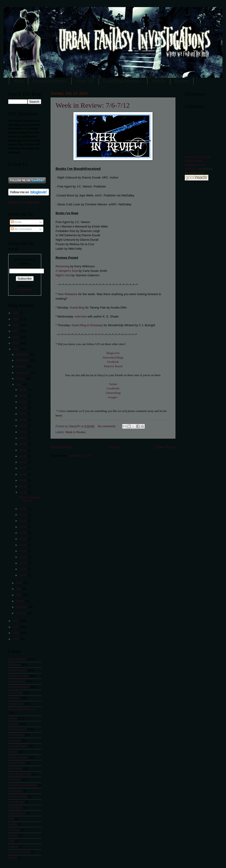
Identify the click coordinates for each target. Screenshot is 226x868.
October (21, 367)
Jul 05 (23, 551)
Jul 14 (23, 486)
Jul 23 (23, 438)
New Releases (67, 294)
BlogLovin (113, 353)
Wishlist (159, 81)
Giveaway (14, 665)
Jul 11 (23, 515)
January (21, 613)
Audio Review (17, 813)
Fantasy (13, 724)
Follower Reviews (19, 852)
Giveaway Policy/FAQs (22, 785)
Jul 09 (23, 527)
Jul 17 (23, 468)
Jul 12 (23, 509)
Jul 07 (23, 539)
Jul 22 (23, 444)
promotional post (19, 687)
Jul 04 (23, 557)
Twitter (113, 384)
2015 (16, 343)
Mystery (13, 835)
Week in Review (75, 432)
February (22, 607)
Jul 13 (23, 493)
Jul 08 (23, 533)
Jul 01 (23, 575)
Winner (13, 718)
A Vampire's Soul (67, 271)
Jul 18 (23, 462)
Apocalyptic (15, 791)
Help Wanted (16, 802)
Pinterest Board (113, 366)
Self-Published (17, 729)
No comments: (107, 426)
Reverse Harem (18, 758)
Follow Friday (17, 763)
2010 (16, 639)
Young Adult (16, 704)
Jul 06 (23, 545)
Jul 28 (23, 408)
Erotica (13, 824)
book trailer (15, 769)
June (19, 583)
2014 (16, 349)
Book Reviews (17, 659)
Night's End (63, 275)
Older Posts (165, 447)
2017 (16, 331)
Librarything (113, 393)
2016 (16, 337)
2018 (16, 325)
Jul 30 (23, 396)
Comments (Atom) (79, 456)
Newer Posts (62, 447)
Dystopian (14, 741)
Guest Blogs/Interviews (123, 81)
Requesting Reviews (50, 81)
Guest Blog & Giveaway (87, 325)
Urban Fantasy (17, 670)
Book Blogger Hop (20, 774)
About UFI (85, 81)
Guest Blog (77, 308)
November (23, 360)
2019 (16, 319)
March (20, 601)
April (19, 595)
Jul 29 (23, 402)
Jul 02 (23, 569)
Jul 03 (23, 563)
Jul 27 (23, 414)
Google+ (113, 397)
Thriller (13, 858)
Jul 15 (23, 481)
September (23, 373)
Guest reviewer (18, 796)
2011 (16, 633)
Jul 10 (23, 521)
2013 (16, 621)
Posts (16, 222)
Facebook (113, 362)
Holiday (13, 752)
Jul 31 (23, 390)
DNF (11, 819)
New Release (17, 681)
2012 (16, 627)
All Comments (21, 229)
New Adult (15, 780)
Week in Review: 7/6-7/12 (93, 105)
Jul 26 (23, 420)
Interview (81, 317)
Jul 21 (23, 450)
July (19, 385)
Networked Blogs (113, 358)
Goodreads (113, 388)
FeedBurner (25, 290)
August (21, 379)
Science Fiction (18, 746)
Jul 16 (23, 474)
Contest (13, 847)
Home (19, 81)
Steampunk (15, 808)
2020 (16, 313)
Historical (14, 830)
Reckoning (63, 266)
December (23, 355)
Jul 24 (23, 432)
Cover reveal (16, 735)
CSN (11, 841)
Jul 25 (23, 426)
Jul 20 (23, 456)
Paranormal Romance (22, 709)
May (19, 589)
